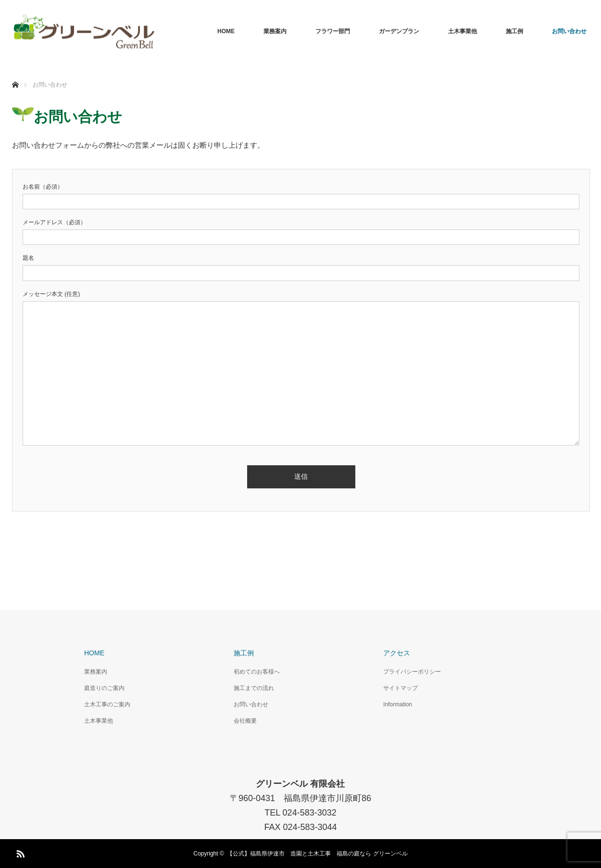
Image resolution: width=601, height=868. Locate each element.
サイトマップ (401, 688)
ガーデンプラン (399, 31)
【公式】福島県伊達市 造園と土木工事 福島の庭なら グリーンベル (317, 854)
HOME (226, 31)
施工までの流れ (254, 688)
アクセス (397, 653)
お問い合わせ (569, 31)
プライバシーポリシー (412, 672)
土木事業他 (463, 31)
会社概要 (245, 721)
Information (398, 704)
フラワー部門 (333, 31)
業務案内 (275, 31)
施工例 (514, 31)
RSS (19, 852)
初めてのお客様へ (257, 672)
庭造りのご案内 (104, 688)
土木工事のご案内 (107, 704)
